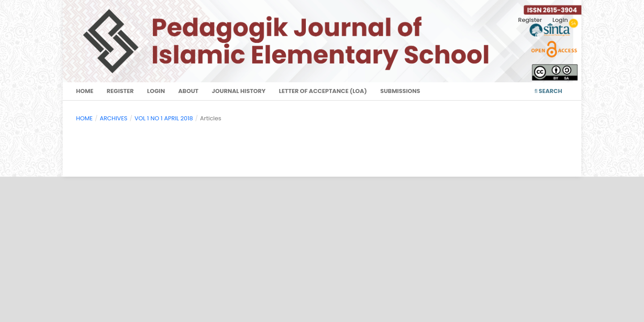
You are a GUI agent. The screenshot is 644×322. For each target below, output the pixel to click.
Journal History (239, 91)
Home (85, 91)
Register (120, 91)
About (188, 91)
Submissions (400, 91)
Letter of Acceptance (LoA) (323, 91)
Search (548, 91)
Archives (114, 118)
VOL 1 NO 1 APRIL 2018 (164, 118)
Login (156, 91)
